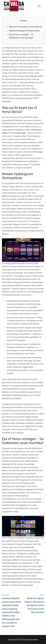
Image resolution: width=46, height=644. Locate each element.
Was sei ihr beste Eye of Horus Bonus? (26, 27)
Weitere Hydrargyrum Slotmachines (24, 31)
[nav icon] (39, 6)
